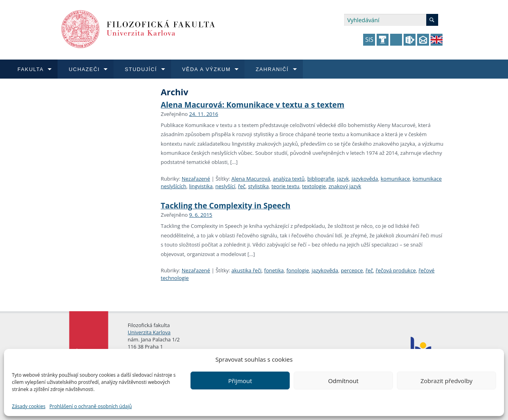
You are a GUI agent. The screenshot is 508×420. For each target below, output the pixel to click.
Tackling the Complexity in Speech (226, 205)
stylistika (258, 186)
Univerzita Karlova (149, 332)
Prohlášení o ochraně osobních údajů (90, 406)
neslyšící (225, 186)
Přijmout (240, 381)
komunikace (395, 179)
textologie (314, 186)
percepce (352, 270)
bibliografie (321, 179)
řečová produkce (396, 270)
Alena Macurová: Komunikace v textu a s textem (252, 105)
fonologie (298, 270)
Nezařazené (196, 179)
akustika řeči (246, 270)
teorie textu (285, 186)
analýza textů (289, 179)
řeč (242, 186)
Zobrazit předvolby (446, 381)
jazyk (343, 179)
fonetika (274, 270)
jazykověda (365, 179)
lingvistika (201, 186)
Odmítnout (343, 381)
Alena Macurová (251, 179)
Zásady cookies (29, 406)
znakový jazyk (345, 186)
